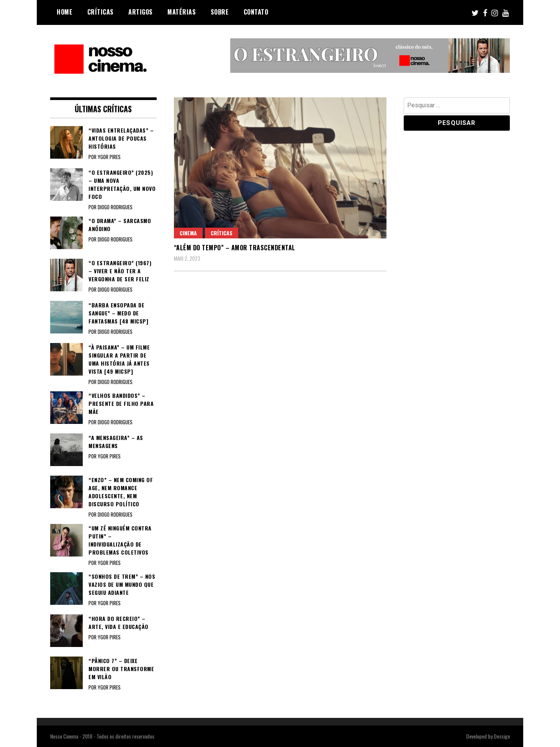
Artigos (141, 12)
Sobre (220, 12)
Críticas (101, 12)
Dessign (502, 736)
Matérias (182, 12)
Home (65, 12)
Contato (256, 12)
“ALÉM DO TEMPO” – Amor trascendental (235, 248)
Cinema (188, 233)
